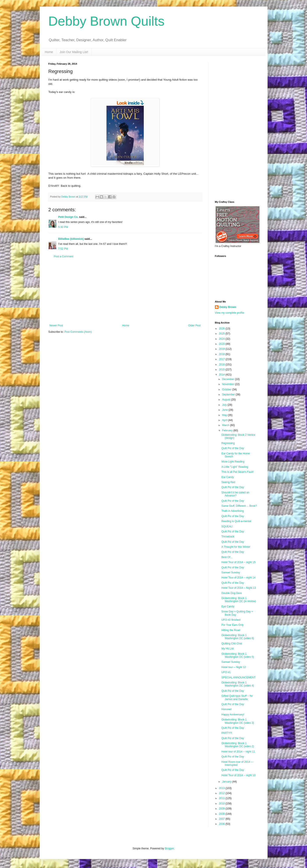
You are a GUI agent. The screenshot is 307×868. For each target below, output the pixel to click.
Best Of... (227, 557)
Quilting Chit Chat (232, 644)
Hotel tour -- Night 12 (233, 667)
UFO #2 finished (231, 620)
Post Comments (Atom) (78, 332)
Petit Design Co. (68, 217)
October (227, 390)
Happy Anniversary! (233, 715)
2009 (222, 809)
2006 (222, 824)
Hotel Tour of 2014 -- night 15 (238, 562)
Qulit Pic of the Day (233, 501)
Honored (226, 709)
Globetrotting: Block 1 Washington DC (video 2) (238, 745)
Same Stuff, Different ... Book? (239, 506)
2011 (222, 798)
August (226, 400)
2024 (222, 339)
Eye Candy (228, 607)
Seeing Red (228, 482)
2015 (222, 370)
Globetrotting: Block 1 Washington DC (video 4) (238, 684)
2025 (222, 334)
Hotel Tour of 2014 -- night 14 (238, 578)
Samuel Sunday (231, 573)
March (226, 425)
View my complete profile (230, 313)
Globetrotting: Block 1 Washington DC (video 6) (238, 637)
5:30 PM (63, 227)
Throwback (228, 537)
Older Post (194, 325)
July (225, 405)
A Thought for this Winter (236, 547)
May (225, 415)
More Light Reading (233, 462)
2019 (222, 349)
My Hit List (227, 649)
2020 (222, 344)
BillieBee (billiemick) (71, 239)
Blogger (169, 848)
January (227, 782)
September (229, 395)
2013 (222, 788)
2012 (222, 793)
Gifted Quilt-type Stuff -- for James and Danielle (237, 697)
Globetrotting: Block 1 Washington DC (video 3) (238, 721)
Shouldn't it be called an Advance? (235, 494)
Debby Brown (228, 307)
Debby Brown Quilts (106, 21)
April (225, 420)
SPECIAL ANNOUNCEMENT (238, 678)
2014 (222, 375)
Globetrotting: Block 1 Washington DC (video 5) (238, 655)
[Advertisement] (125, 291)
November (228, 384)
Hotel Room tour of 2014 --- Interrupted (237, 763)
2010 (222, 804)
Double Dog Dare (232, 593)
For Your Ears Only (232, 625)
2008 (222, 814)
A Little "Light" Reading (235, 467)
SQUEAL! (227, 526)
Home (49, 52)
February (228, 430)
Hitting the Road (231, 630)
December (228, 379)
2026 (222, 329)
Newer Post (56, 325)
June (225, 410)
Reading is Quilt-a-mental (236, 521)
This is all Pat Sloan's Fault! (237, 472)
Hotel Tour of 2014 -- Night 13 (239, 588)
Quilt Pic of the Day (233, 448)
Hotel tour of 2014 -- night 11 (238, 752)
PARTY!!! (227, 733)
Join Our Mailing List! (74, 52)
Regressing (228, 443)
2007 (222, 819)
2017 (222, 359)
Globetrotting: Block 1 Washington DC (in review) (239, 600)
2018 (222, 354)
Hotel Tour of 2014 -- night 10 (238, 775)
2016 (222, 365)
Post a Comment (64, 256)
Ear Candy (228, 477)
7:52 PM (63, 249)
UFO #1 (226, 672)
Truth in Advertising (232, 511)
